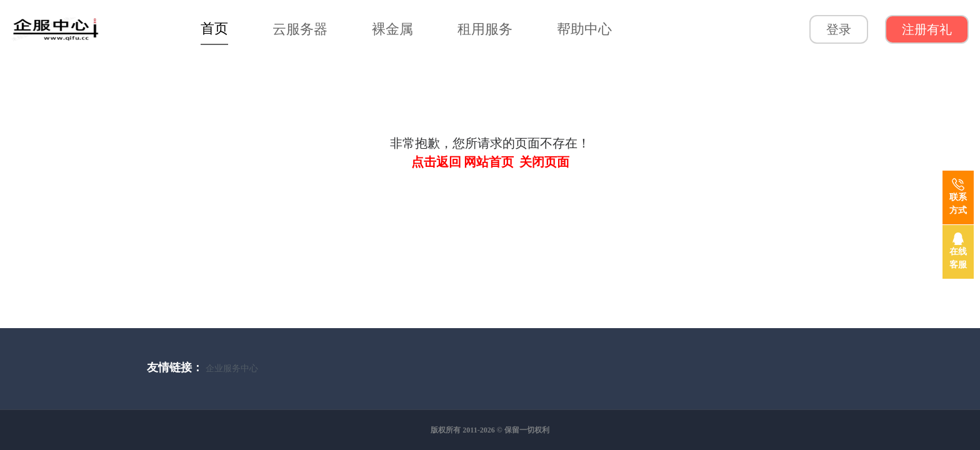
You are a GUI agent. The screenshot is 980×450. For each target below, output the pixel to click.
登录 (839, 29)
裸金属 (392, 29)
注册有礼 (927, 29)
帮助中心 (584, 29)
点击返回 (436, 162)
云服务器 (300, 29)
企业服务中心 (232, 368)
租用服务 (485, 29)
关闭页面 (544, 162)
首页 (214, 28)
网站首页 (489, 162)
